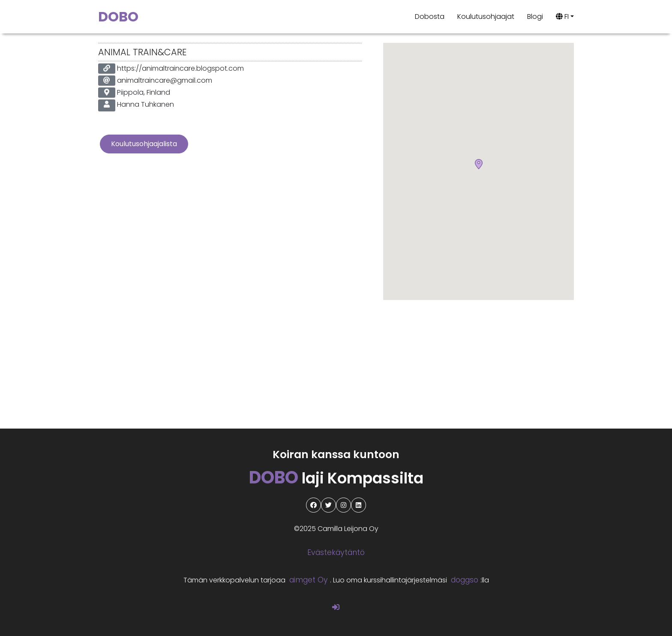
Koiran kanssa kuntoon (336, 454)
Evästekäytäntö (336, 552)
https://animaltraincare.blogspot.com (180, 68)
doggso (465, 580)
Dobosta (430, 16)
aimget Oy (309, 580)
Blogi (535, 16)
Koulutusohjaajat (486, 16)
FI (562, 16)
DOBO (118, 16)
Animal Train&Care (142, 52)
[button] (479, 165)
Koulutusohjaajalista (144, 144)
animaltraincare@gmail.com (165, 80)
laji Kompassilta (336, 478)
